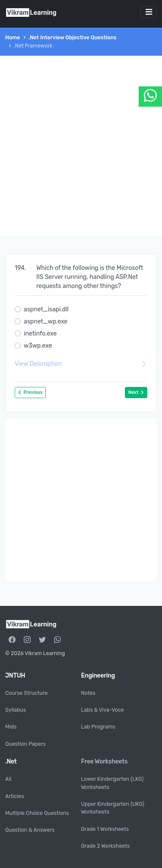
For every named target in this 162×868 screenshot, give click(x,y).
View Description (81, 364)
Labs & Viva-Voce (103, 710)
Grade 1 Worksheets (105, 829)
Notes (88, 693)
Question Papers (25, 744)
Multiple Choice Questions (37, 813)
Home (13, 38)
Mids (11, 727)
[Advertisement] (81, 146)
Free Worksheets (105, 762)
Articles (14, 796)
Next (136, 392)
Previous (30, 392)
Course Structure (26, 693)
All (8, 779)
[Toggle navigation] (149, 12)
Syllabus (16, 710)
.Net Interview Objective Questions (73, 38)
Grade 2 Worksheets (106, 846)
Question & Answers (30, 830)
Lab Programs (98, 727)
